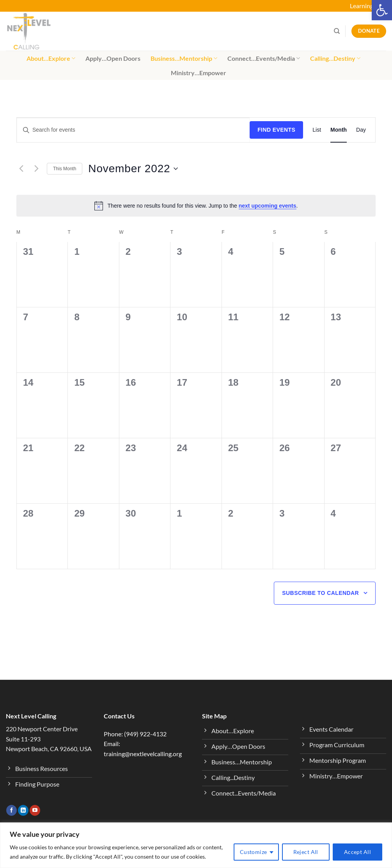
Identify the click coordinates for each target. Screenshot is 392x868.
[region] (196, 845)
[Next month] (36, 169)
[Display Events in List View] (317, 130)
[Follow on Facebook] (12, 810)
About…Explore (51, 58)
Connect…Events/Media (264, 58)
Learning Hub (368, 6)
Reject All (306, 852)
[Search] (337, 31)
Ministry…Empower (199, 73)
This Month (65, 169)
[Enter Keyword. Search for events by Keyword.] (133, 130)
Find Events (276, 130)
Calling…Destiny (335, 58)
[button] (382, 10)
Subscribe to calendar (320, 593)
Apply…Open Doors (113, 58)
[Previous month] (21, 169)
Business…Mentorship (184, 58)
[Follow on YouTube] (35, 810)
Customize (254, 852)
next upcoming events (268, 206)
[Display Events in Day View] (361, 130)
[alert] (196, 206)
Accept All (357, 852)
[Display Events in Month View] (339, 130)
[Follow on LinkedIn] (23, 810)
